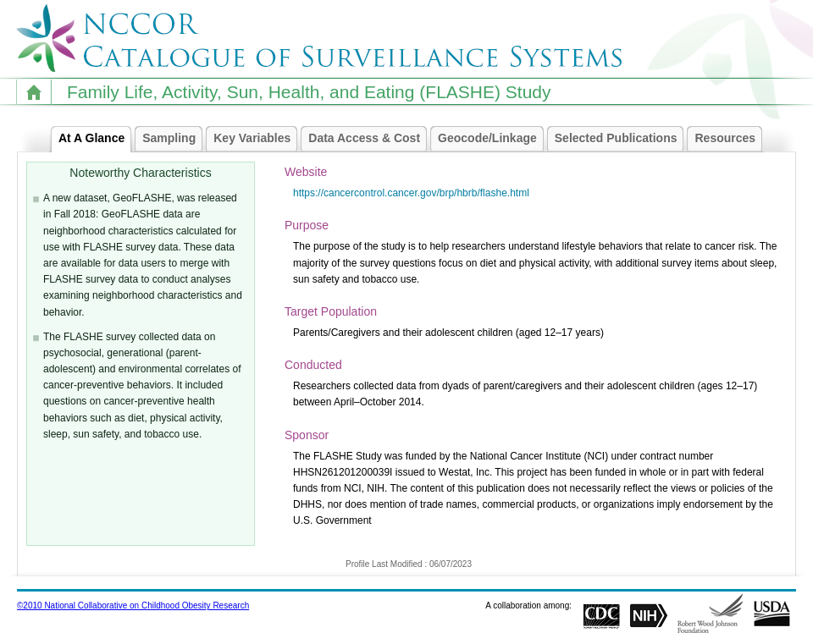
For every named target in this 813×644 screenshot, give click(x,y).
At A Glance (96, 139)
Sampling (173, 139)
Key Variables (256, 139)
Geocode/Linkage (492, 139)
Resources (729, 139)
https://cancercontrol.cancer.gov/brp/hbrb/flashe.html (411, 193)
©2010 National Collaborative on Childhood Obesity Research (133, 605)
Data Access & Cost (368, 139)
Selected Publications (620, 139)
